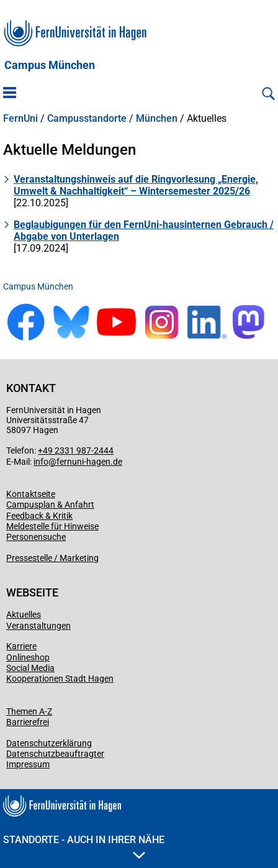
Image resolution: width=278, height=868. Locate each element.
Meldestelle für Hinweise (52, 526)
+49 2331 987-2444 (76, 450)
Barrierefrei (28, 722)
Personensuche (36, 537)
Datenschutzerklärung (49, 743)
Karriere (21, 646)
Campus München (50, 65)
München (157, 119)
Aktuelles (24, 614)
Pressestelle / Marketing (52, 558)
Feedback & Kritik (39, 516)
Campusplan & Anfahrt (50, 505)
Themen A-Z (29, 711)
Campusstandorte (87, 119)
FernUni (20, 119)
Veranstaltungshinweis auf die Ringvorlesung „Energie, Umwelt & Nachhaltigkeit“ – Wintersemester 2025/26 (136, 185)
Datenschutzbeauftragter (55, 754)
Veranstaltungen (38, 626)
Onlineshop (28, 657)
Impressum (28, 764)
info (41, 462)
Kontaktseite (31, 494)
